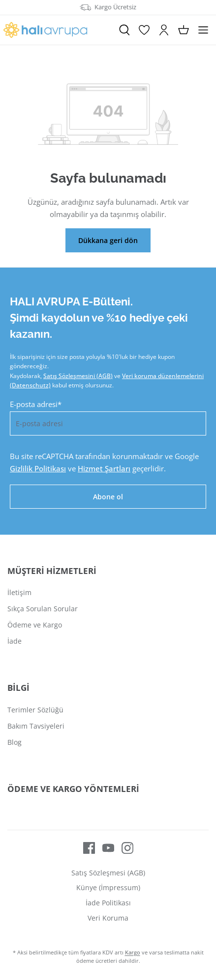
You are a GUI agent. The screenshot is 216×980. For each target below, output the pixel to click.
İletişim (19, 592)
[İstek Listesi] (144, 30)
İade (15, 641)
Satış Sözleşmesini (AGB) (78, 376)
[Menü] (203, 30)
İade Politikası (108, 903)
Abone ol (108, 497)
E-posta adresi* (36, 404)
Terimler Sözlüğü (35, 710)
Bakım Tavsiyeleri (36, 726)
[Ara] (124, 30)
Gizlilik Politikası (38, 468)
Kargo (133, 952)
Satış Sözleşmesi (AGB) (108, 873)
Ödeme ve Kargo (35, 625)
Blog (15, 742)
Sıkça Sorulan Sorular (43, 609)
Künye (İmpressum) (108, 887)
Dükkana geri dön (108, 240)
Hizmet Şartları (104, 468)
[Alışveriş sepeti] (184, 30)
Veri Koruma (108, 918)
